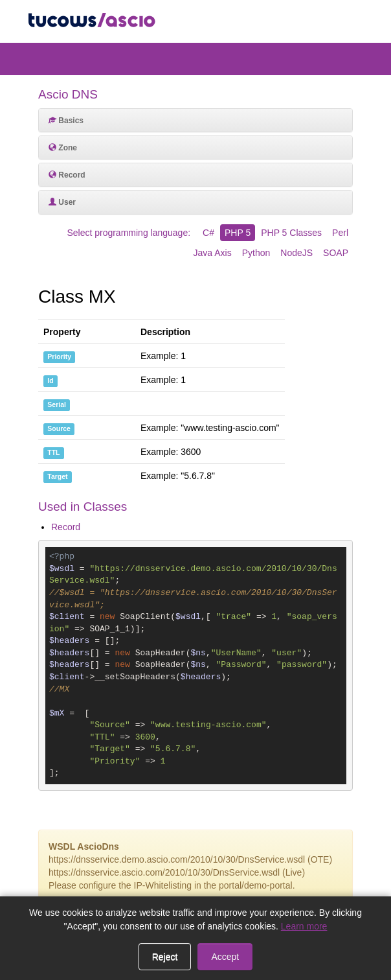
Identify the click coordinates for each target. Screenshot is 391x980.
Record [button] (67, 175)
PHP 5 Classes (291, 233)
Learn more (304, 926)
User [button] (62, 202)
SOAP (336, 253)
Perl (340, 233)
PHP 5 (238, 233)
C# (208, 233)
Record (66, 527)
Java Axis (213, 253)
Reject (165, 957)
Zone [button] (63, 148)
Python (256, 253)
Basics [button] (66, 121)
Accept (225, 957)
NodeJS (296, 253)
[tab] (195, 120)
